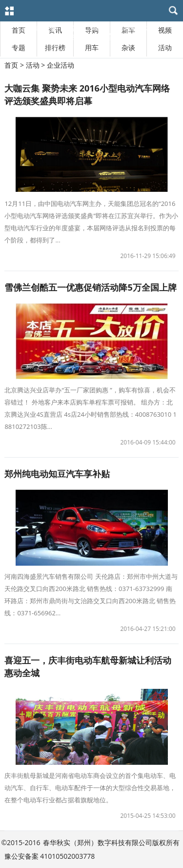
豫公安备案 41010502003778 (50, 856)
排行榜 (55, 47)
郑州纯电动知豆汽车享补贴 (57, 474)
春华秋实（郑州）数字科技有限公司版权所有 (111, 842)
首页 (11, 65)
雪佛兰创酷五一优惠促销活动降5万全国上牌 (90, 287)
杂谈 (128, 47)
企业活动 (61, 65)
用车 (92, 47)
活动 (165, 47)
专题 (19, 47)
